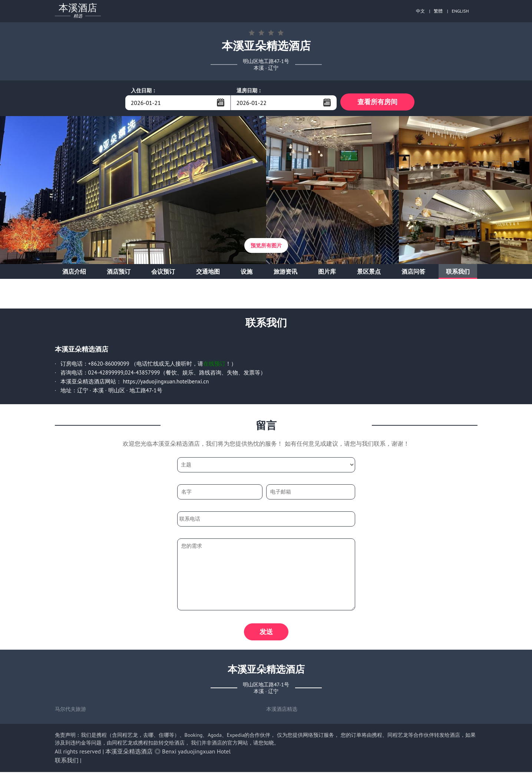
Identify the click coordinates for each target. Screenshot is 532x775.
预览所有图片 (266, 247)
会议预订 (163, 273)
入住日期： (144, 90)
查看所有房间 (377, 103)
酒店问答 (413, 273)
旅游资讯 (285, 273)
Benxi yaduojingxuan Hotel (196, 754)
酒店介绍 (74, 273)
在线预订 (214, 365)
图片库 (327, 273)
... (221, 102)
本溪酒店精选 (282, 712)
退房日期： (250, 90)
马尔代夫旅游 (70, 712)
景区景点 (369, 273)
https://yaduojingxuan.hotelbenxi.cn (166, 383)
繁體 (438, 11)
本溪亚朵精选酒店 (129, 754)
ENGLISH (460, 11)
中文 (420, 11)
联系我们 (458, 273)
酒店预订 (119, 273)
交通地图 (208, 273)
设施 (247, 273)
